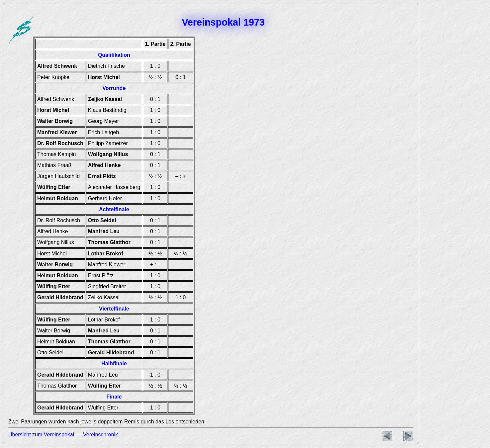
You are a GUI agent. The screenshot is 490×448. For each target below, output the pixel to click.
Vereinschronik (100, 435)
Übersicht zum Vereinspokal (41, 435)
